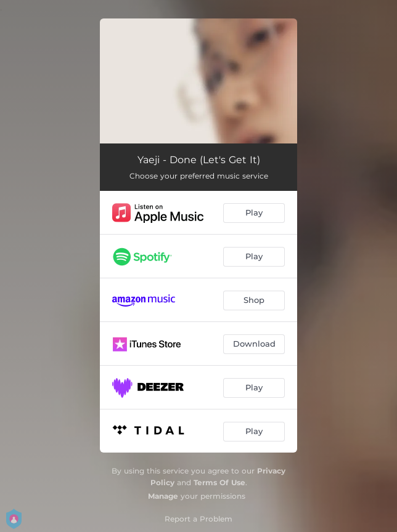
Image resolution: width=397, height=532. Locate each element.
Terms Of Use (219, 482)
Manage (163, 496)
